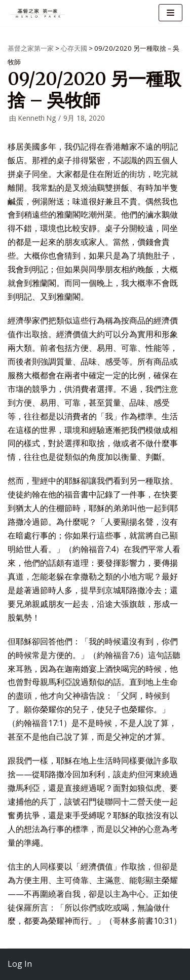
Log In (20, 964)
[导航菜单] (170, 13)
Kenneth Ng (37, 118)
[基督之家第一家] (38, 13)
